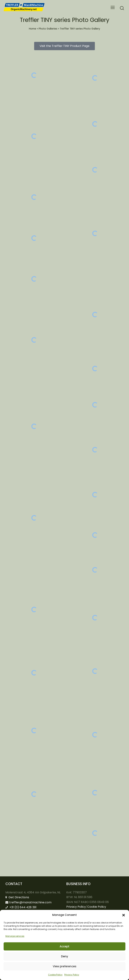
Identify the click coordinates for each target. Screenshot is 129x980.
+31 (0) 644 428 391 (21, 907)
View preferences (65, 966)
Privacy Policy (72, 975)
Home (33, 29)
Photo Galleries (48, 29)
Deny (65, 956)
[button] (124, 915)
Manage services (15, 936)
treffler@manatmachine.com (28, 902)
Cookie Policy (55, 975)
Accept (64, 946)
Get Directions (17, 897)
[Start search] (122, 8)
